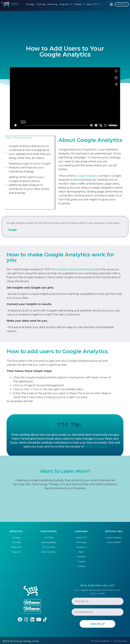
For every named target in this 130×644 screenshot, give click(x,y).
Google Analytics (87, 176)
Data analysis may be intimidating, (73, 269)
